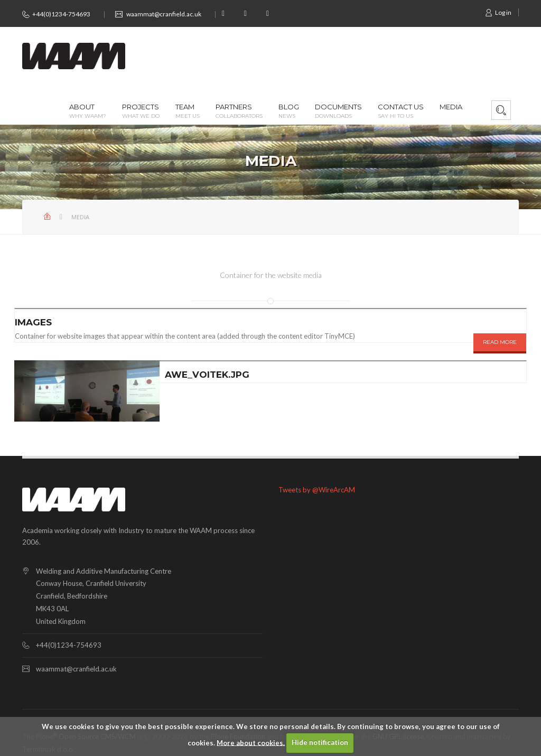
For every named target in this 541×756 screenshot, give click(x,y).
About (88, 111)
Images (33, 322)
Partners (239, 111)
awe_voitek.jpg (207, 375)
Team (188, 111)
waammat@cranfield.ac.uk (164, 14)
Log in (498, 12)
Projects (141, 111)
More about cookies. (251, 742)
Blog (289, 111)
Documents (338, 111)
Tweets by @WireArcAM (317, 490)
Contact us (401, 111)
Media (451, 107)
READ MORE (500, 342)
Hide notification (320, 742)
